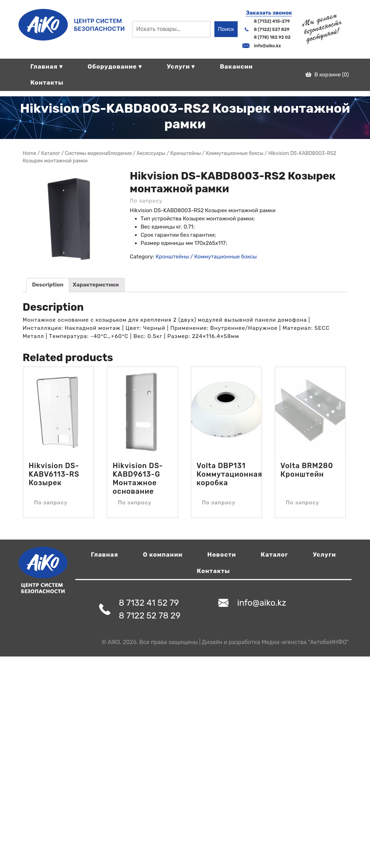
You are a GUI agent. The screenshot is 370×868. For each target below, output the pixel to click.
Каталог (274, 554)
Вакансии (236, 66)
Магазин (51, 153)
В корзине (327, 75)
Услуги (324, 554)
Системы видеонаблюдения (98, 153)
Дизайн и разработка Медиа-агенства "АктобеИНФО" (275, 642)
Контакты (47, 82)
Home (29, 153)
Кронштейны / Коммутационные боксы (217, 153)
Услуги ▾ (181, 66)
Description (48, 285)
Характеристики (96, 285)
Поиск (226, 29)
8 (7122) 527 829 (272, 30)
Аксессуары (151, 153)
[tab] (48, 285)
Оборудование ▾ (115, 66)
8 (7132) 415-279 (272, 21)
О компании (163, 554)
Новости (222, 554)
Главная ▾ (47, 66)
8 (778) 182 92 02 (272, 37)
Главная (105, 554)
